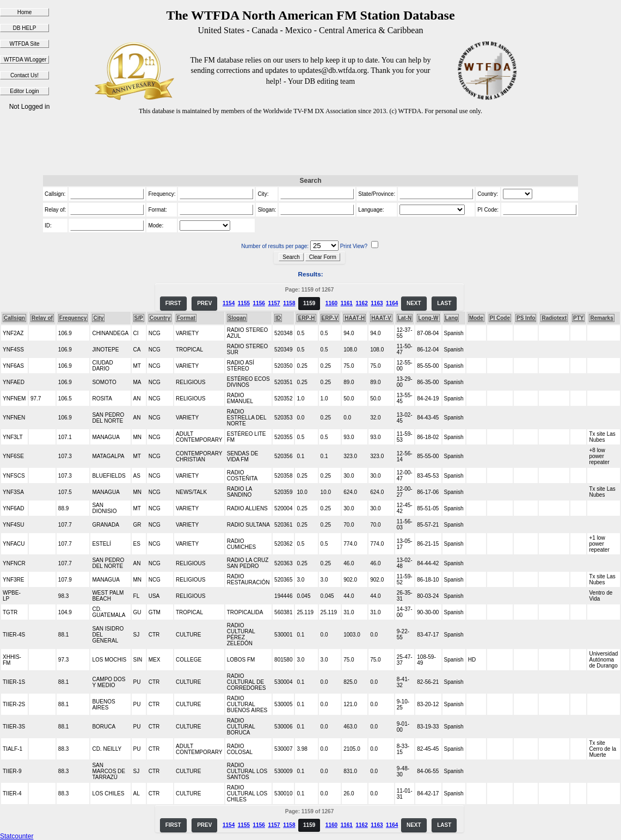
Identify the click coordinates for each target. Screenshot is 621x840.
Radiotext (554, 318)
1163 (377, 303)
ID (278, 318)
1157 (274, 303)
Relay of (42, 318)
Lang (452, 318)
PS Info (526, 318)
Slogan (237, 318)
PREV (204, 303)
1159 (309, 303)
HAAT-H (355, 318)
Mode (476, 318)
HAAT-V (381, 318)
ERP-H (306, 318)
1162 (361, 303)
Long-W (428, 318)
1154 (229, 303)
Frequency (73, 318)
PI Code (500, 318)
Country (160, 318)
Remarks (601, 318)
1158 (289, 303)
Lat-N (405, 318)
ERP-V (330, 318)
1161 (347, 303)
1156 (259, 303)
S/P (139, 318)
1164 (392, 303)
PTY (578, 318)
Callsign (14, 318)
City (98, 318)
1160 (331, 303)
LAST (444, 303)
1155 (244, 303)
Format (186, 318)
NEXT (414, 303)
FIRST (173, 303)
